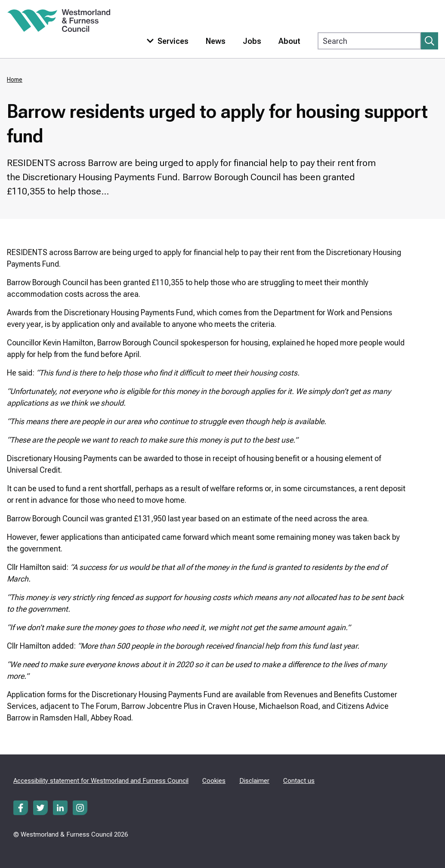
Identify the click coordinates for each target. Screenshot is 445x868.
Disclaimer (254, 781)
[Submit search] (430, 41)
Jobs (252, 41)
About (289, 41)
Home (15, 80)
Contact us (299, 781)
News (216, 41)
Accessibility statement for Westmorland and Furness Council (101, 781)
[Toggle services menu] (166, 41)
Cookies (214, 781)
